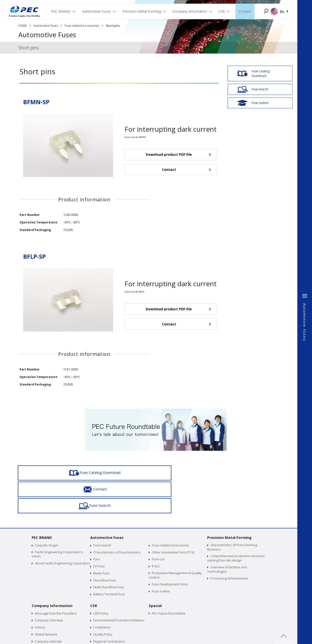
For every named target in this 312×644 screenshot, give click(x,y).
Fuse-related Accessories (82, 26)
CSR (94, 571)
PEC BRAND (42, 504)
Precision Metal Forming (229, 504)
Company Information (52, 571)
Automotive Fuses (46, 26)
